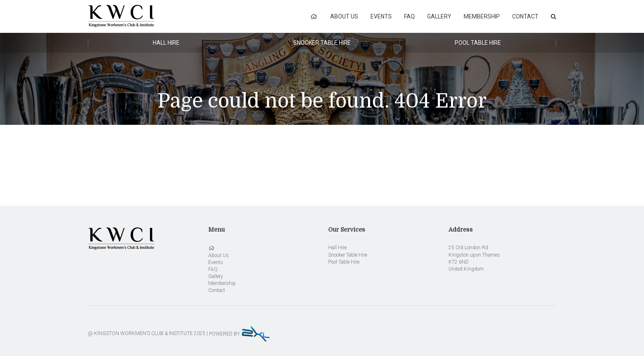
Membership (482, 16)
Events (381, 16)
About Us (344, 16)
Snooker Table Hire (322, 43)
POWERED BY (240, 334)
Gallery (439, 16)
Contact (525, 16)
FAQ (409, 16)
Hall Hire (166, 43)
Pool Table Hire (478, 43)
